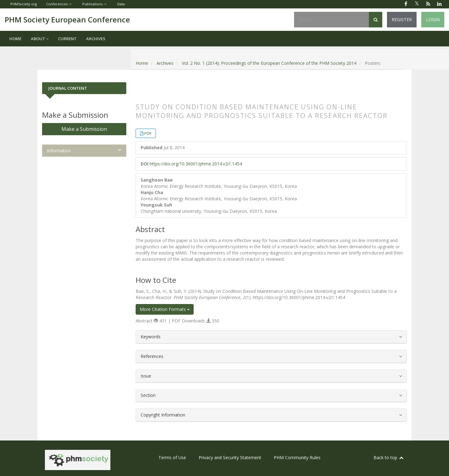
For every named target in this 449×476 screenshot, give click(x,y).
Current (67, 39)
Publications (92, 4)
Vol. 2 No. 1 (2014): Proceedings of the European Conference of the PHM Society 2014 (269, 63)
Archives (96, 39)
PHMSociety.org (24, 4)
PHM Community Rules (297, 457)
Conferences (57, 4)
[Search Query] (331, 20)
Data (121, 4)
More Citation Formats (165, 309)
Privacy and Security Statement (230, 457)
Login (433, 19)
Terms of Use (172, 457)
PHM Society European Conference (67, 19)
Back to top (389, 457)
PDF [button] (148, 133)
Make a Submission (84, 129)
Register (402, 19)
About (40, 39)
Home (15, 39)
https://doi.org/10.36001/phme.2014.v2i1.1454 (196, 164)
